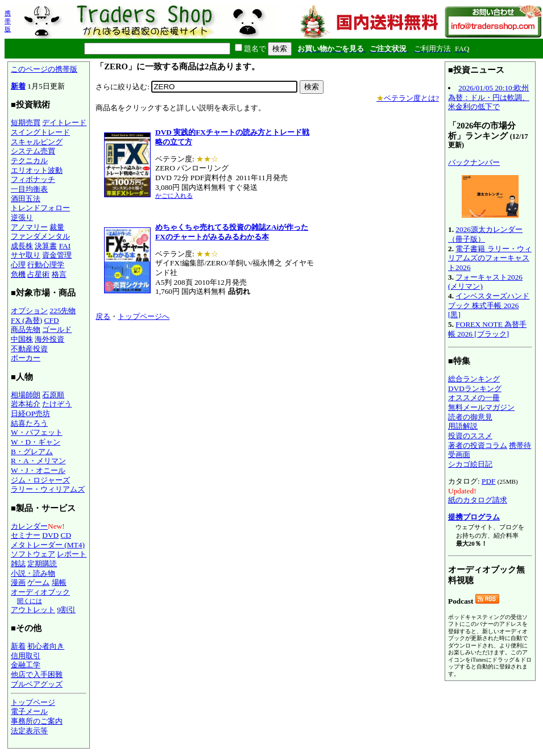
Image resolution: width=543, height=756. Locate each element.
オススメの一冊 (474, 398)
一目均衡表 (29, 189)
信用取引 (26, 656)
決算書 (46, 246)
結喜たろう (29, 423)
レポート (72, 554)
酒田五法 (26, 199)
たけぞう (57, 404)
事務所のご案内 (37, 721)
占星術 (38, 274)
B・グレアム (32, 452)
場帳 (59, 582)
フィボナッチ (33, 179)
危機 (18, 274)
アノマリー (29, 227)
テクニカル (29, 161)
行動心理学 (46, 265)
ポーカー (26, 358)
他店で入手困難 (37, 674)
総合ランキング (474, 379)
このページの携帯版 (44, 69)
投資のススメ (470, 436)
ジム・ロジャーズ (40, 480)
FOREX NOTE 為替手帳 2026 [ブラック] (487, 329)
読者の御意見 (470, 417)
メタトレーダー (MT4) (48, 545)
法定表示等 (29, 731)
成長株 (22, 246)
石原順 (53, 395)
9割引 (66, 610)
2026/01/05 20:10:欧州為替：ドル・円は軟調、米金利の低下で (489, 97)
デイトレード (64, 122)
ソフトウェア (33, 554)
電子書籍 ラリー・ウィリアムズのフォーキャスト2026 (490, 258)
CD (66, 535)
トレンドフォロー (40, 208)
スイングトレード (40, 132)
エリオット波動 (37, 170)
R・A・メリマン (38, 461)
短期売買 (26, 122)
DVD (50, 535)
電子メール (29, 711)
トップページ (33, 702)
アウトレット (33, 610)
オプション (29, 311)
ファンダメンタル (40, 236)
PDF (488, 481)
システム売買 (33, 151)
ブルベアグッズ (37, 684)
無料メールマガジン (481, 407)
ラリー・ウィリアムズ (48, 489)
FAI (65, 246)
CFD (52, 320)
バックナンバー (474, 162)
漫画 (18, 582)
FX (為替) (26, 320)
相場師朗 (26, 395)
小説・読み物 (33, 573)
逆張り (22, 217)
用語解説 (463, 426)
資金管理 (57, 255)
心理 (18, 265)
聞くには (30, 601)
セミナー (26, 535)
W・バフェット (37, 432)
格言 (59, 274)
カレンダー (29, 526)
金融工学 (26, 665)
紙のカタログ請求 (478, 500)
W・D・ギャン (36, 442)
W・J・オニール (38, 470)
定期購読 (42, 564)
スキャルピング (37, 142)
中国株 (22, 339)
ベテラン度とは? (408, 98)
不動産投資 (29, 349)
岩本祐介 (26, 404)
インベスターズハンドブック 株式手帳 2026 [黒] (489, 305)
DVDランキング (475, 389)
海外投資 (49, 339)
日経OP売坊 (30, 414)
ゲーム (38, 582)
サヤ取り (26, 255)
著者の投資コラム (478, 445)
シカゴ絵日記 (470, 464)
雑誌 (18, 564)
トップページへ (144, 316)
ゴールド (57, 329)
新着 (18, 86)
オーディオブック (40, 592)
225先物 (63, 311)
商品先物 (26, 329)
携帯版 (8, 21)
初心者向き (46, 646)
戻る (103, 316)
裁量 (57, 227)
